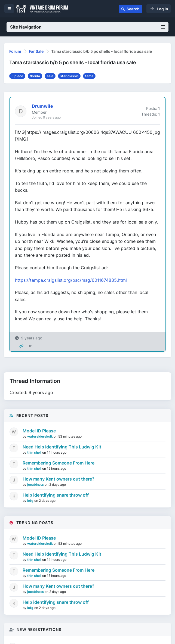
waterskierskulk (40, 436)
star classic (69, 76)
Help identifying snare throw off (56, 495)
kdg (31, 501)
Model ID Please (39, 431)
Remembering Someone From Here (59, 463)
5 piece (17, 76)
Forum (15, 51)
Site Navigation (87, 27)
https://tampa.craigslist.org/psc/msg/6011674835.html (71, 280)
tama (89, 76)
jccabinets (36, 484)
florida (35, 76)
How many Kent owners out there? (59, 479)
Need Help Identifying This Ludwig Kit (62, 447)
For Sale (36, 51)
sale (50, 76)
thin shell (35, 452)
